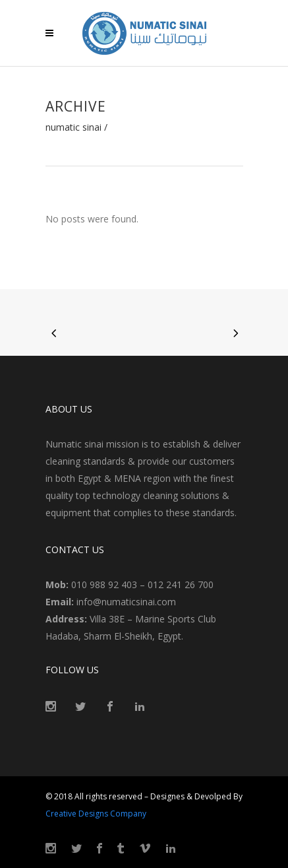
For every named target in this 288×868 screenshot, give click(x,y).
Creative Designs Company (96, 814)
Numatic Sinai (73, 127)
